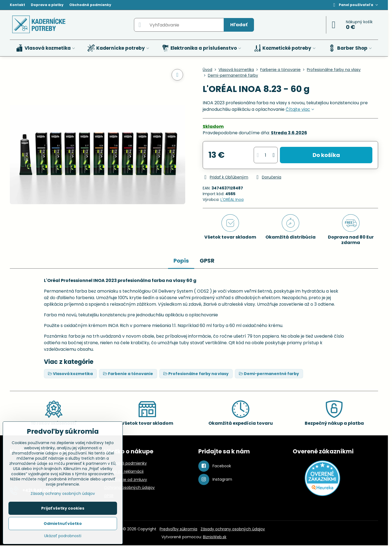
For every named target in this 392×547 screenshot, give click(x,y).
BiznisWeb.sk (215, 537)
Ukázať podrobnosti (63, 536)
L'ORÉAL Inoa (232, 200)
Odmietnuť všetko (63, 524)
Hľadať (239, 25)
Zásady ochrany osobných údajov (233, 529)
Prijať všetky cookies (63, 508)
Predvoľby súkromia (178, 529)
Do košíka (326, 155)
